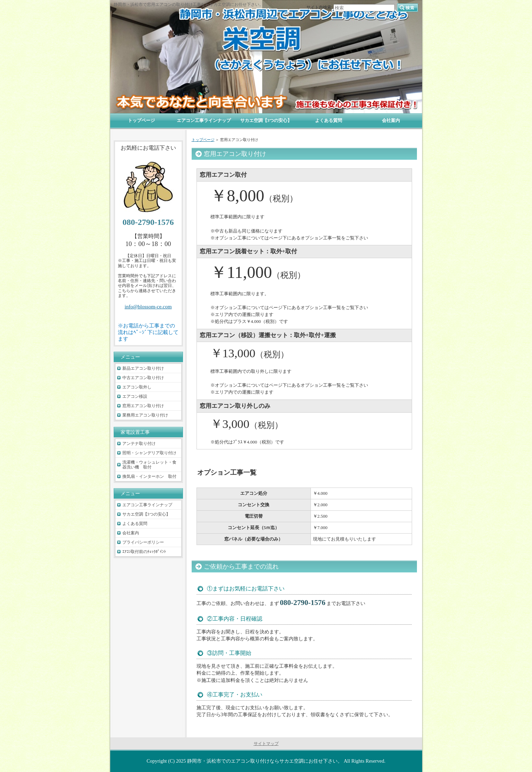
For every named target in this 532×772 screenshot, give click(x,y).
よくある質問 (135, 524)
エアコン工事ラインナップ (147, 505)
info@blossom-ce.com (148, 307)
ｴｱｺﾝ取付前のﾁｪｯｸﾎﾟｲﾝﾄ (144, 552)
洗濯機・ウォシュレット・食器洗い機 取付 (149, 465)
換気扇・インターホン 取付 (149, 476)
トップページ (203, 140)
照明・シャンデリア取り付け (149, 453)
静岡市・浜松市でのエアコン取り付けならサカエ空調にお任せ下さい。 (265, 761)
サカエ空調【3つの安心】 (146, 514)
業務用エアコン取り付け (145, 415)
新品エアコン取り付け (143, 368)
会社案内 (131, 533)
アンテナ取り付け (139, 444)
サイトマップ (266, 744)
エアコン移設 (135, 396)
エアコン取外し (137, 387)
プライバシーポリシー (143, 542)
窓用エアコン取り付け (143, 406)
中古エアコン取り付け (143, 378)
